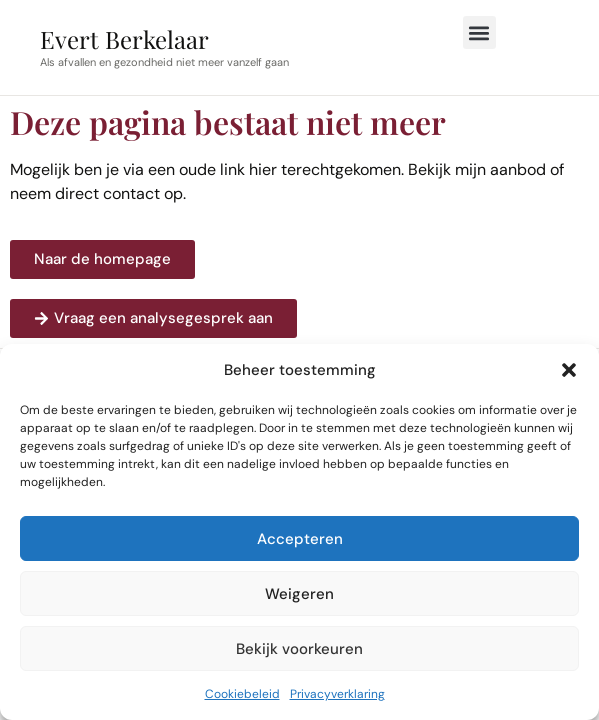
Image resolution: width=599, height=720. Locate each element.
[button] (569, 370)
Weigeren (299, 594)
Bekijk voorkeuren (299, 649)
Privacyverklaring (337, 694)
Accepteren (300, 539)
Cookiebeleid (242, 694)
